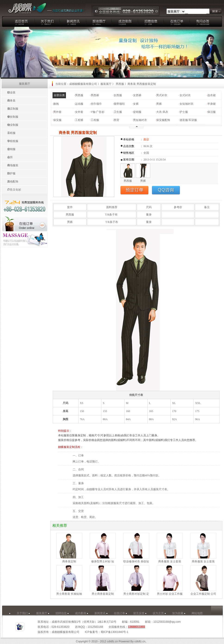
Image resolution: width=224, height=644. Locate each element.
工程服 (95, 120)
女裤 (136, 104)
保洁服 (212, 112)
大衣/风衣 (162, 112)
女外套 (79, 112)
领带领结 (119, 104)
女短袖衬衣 (187, 104)
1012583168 (95, 627)
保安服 (57, 120)
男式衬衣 (162, 95)
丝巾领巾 (96, 104)
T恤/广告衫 (98, 112)
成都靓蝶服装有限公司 (83, 84)
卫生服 (118, 112)
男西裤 (95, 95)
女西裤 (137, 95)
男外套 (57, 112)
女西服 (118, 95)
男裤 (159, 104)
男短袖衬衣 (140, 120)
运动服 (79, 104)
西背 (116, 120)
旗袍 (56, 104)
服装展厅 (106, 84)
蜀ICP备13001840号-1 (115, 632)
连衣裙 (212, 95)
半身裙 (212, 104)
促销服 (137, 112)
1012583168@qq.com (167, 622)
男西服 (79, 95)
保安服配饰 (163, 120)
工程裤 (79, 120)
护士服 (184, 112)
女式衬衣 (185, 95)
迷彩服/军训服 (188, 120)
